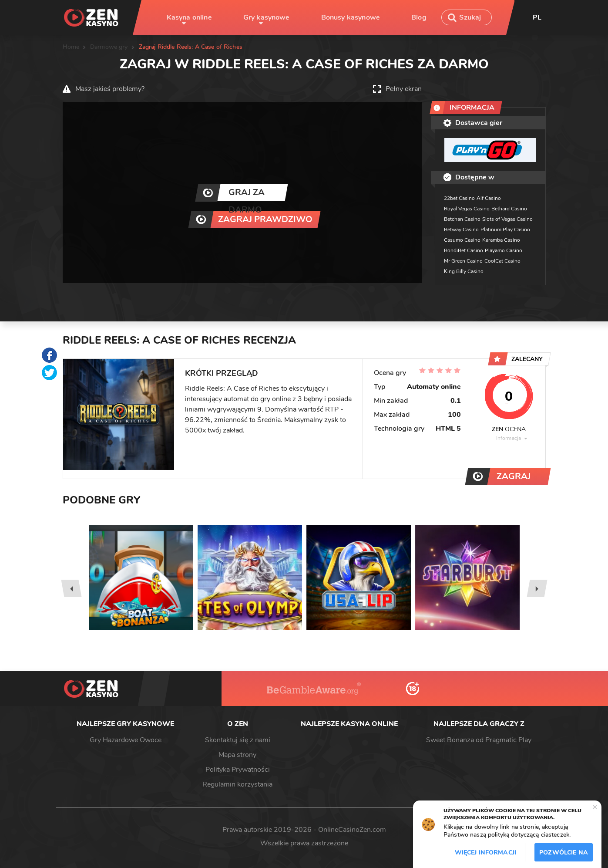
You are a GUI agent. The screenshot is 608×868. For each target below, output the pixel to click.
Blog (419, 17)
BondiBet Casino (464, 250)
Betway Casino (461, 230)
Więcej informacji (485, 853)
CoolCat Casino (502, 261)
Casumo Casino (462, 240)
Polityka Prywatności (238, 770)
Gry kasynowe (267, 17)
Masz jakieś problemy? (110, 89)
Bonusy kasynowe (351, 17)
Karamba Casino (501, 240)
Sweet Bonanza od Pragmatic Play (479, 740)
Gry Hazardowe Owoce (126, 740)
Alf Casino (489, 198)
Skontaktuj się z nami (238, 740)
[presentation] (71, 588)
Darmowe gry (109, 47)
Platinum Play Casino (505, 230)
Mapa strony (237, 755)
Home (71, 47)
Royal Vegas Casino (467, 209)
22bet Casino (459, 198)
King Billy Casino (464, 271)
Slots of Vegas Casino (507, 219)
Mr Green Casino (463, 261)
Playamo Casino (504, 250)
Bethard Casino (509, 209)
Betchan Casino (462, 219)
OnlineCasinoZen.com (352, 830)
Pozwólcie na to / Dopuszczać (564, 855)
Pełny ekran (404, 89)
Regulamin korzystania (237, 784)
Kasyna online (189, 17)
